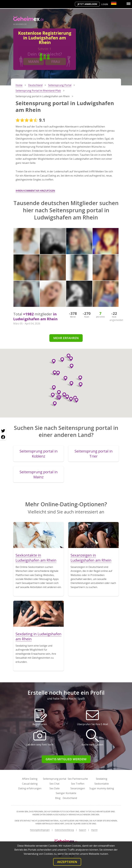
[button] (79, 385)
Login (105, 4)
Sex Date (55, 788)
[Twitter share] (3, 431)
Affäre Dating (30, 779)
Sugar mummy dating (102, 788)
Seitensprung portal (55, 779)
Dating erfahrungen (30, 788)
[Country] (114, 3)
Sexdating (102, 779)
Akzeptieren (67, 862)
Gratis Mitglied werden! (66, 759)
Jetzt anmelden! (87, 4)
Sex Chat (54, 784)
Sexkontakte (102, 784)
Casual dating (30, 784)
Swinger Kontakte (66, 793)
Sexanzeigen (78, 788)
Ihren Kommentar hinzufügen (35, 191)
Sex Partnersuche (78, 779)
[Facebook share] (3, 437)
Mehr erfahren (66, 338)
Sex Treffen (78, 784)
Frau (56, 61)
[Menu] (128, 4)
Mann (34, 61)
